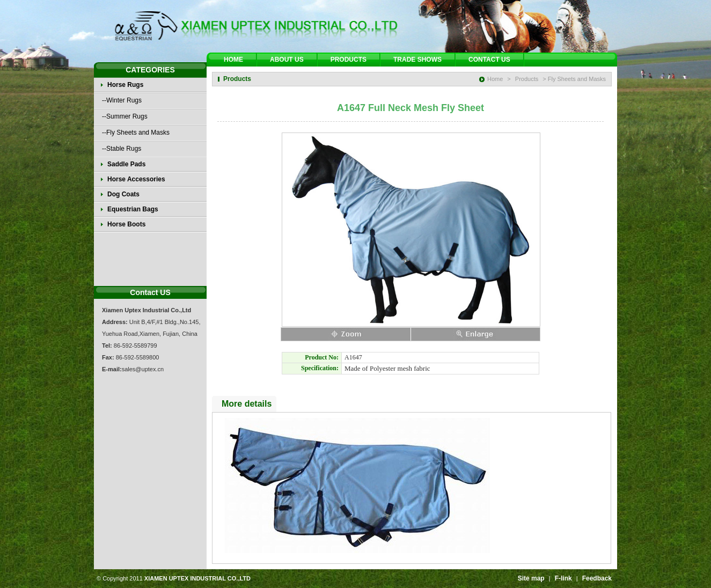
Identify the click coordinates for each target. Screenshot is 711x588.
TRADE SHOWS (417, 60)
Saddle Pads (126, 164)
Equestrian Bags (133, 209)
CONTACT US (489, 60)
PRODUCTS (349, 60)
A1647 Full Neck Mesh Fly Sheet (411, 108)
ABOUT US (287, 60)
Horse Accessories (136, 179)
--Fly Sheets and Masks (136, 133)
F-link (563, 578)
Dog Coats (123, 194)
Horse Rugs (125, 85)
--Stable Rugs (122, 149)
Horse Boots (126, 224)
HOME (233, 60)
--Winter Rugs (122, 100)
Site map (531, 578)
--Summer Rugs (125, 116)
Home (495, 79)
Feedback (597, 578)
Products (527, 79)
